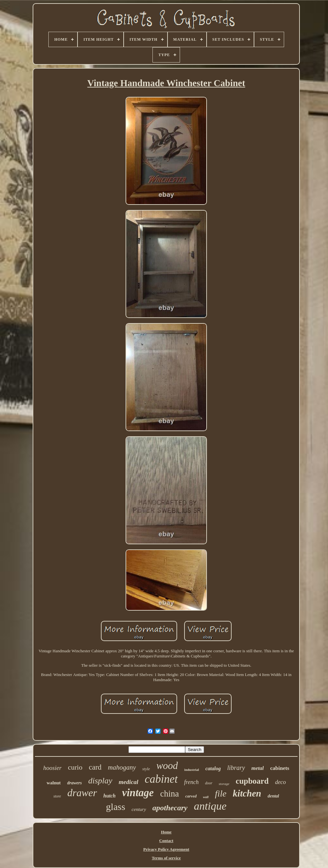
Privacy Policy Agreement (166, 849)
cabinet (161, 779)
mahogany (122, 767)
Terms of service (166, 858)
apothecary (170, 808)
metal (258, 768)
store (57, 796)
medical (129, 782)
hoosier (52, 768)
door (209, 783)
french (191, 782)
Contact (166, 841)
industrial (192, 770)
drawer (82, 793)
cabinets (280, 768)
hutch (110, 796)
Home (166, 832)
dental (273, 796)
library (236, 768)
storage (224, 784)
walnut (53, 783)
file (221, 793)
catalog (213, 768)
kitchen (247, 793)
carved (191, 796)
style (146, 769)
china (169, 794)
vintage (138, 793)
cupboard (252, 781)
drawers (75, 783)
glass (116, 807)
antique (210, 806)
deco (281, 782)
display (100, 781)
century (139, 809)
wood (167, 766)
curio (75, 767)
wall (206, 797)
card (95, 767)
